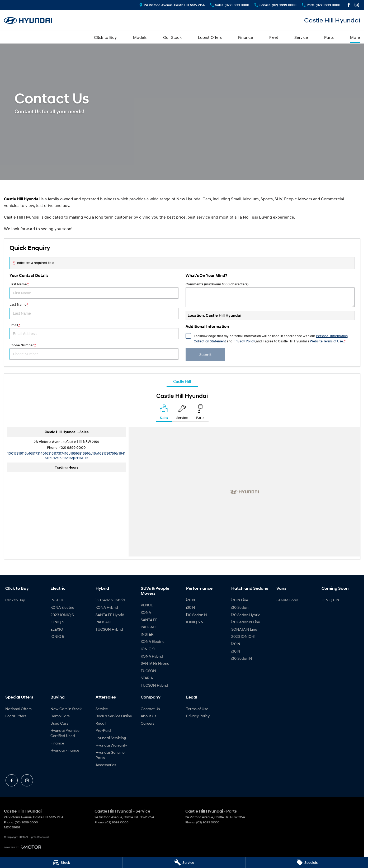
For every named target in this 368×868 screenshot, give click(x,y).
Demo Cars (60, 716)
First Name (94, 290)
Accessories (106, 765)
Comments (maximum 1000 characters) (270, 295)
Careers (148, 723)
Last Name (94, 311)
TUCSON (148, 671)
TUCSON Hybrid (109, 629)
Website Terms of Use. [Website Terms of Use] (327, 341)
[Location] (164, 413)
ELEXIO (57, 629)
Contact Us (150, 709)
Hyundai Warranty (111, 745)
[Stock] (61, 862)
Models (140, 37)
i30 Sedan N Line (246, 622)
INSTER (57, 600)
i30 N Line (240, 600)
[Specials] (307, 862)
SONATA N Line (244, 629)
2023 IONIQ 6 (62, 615)
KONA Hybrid (107, 607)
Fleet (274, 37)
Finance (246, 37)
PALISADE (104, 622)
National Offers (18, 709)
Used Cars (59, 723)
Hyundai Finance (65, 750)
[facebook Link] (349, 5)
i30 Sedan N (197, 615)
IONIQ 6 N (330, 600)
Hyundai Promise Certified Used (65, 733)
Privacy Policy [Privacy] (244, 341)
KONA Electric (62, 607)
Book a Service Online (114, 716)
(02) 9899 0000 (73, 447)
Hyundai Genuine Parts (110, 755)
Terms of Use (197, 709)
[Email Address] (66, 455)
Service (301, 37)
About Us (148, 716)
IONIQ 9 (57, 622)
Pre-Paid (103, 730)
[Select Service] (182, 413)
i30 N (191, 607)
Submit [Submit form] (205, 354)
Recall (101, 723)
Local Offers (16, 716)
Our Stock (172, 37)
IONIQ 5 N (195, 622)
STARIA (147, 678)
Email (94, 331)
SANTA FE (149, 620)
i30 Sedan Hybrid (110, 600)
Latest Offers (210, 37)
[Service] (184, 862)
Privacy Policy (198, 716)
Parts (329, 37)
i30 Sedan (240, 607)
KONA (146, 612)
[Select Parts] (200, 413)
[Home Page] (28, 20)
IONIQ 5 (57, 636)
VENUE (147, 605)
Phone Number (94, 351)
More (355, 37)
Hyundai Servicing (111, 738)
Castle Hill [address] (182, 381)
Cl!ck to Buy (105, 37)
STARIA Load (287, 600)
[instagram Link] (357, 5)
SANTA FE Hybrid (110, 615)
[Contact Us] (172, 5)
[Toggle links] (23, 847)
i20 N (191, 600)
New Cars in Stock (66, 709)
